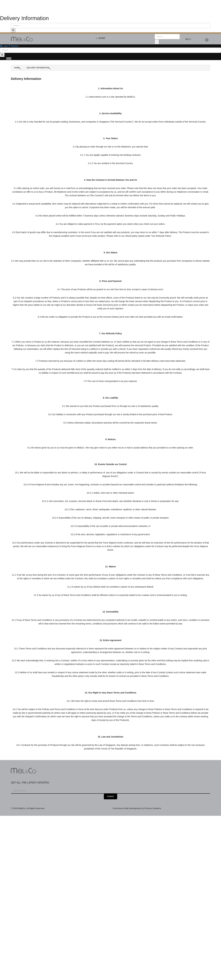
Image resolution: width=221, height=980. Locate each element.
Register (13, 46)
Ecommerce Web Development (127, 808)
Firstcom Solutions (153, 808)
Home (17, 68)
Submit (110, 796)
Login (4, 46)
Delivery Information (38, 68)
